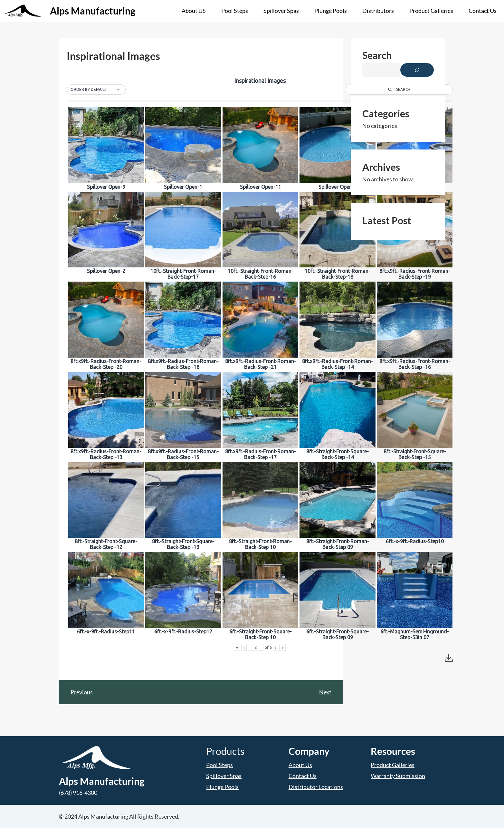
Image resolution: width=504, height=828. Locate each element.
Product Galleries (393, 765)
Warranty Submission (398, 776)
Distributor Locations (316, 787)
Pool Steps (219, 765)
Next (325, 692)
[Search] (417, 70)
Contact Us (303, 776)
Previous (82, 692)
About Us (300, 765)
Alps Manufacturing (93, 11)
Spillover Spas (224, 776)
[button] (96, 90)
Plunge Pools (222, 787)
